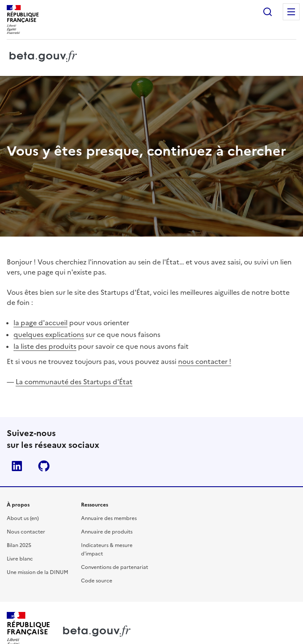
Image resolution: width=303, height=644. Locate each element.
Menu (291, 12)
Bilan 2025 (19, 545)
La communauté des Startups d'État (74, 382)
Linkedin (17, 466)
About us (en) (23, 518)
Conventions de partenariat (115, 567)
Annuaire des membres (109, 518)
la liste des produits (45, 346)
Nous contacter (26, 532)
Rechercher (268, 12)
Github (44, 466)
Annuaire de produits (107, 532)
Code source (97, 581)
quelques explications (49, 334)
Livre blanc (20, 559)
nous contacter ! (205, 361)
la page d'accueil (41, 323)
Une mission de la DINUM (38, 572)
